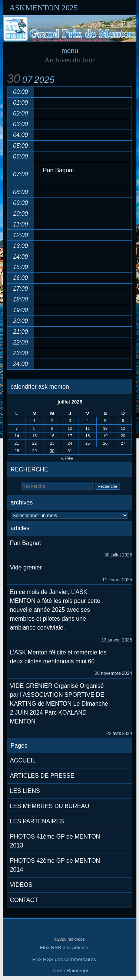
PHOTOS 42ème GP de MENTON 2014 (55, 865)
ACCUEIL (23, 760)
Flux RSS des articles (64, 948)
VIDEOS (21, 885)
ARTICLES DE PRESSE (42, 776)
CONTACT (24, 900)
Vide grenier (26, 567)
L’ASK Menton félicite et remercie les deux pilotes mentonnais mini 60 (58, 657)
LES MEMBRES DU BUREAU (50, 806)
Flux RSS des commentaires (64, 959)
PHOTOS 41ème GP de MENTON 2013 (55, 841)
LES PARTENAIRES (37, 821)
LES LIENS (25, 791)
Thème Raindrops (70, 971)
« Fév (67, 458)
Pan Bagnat (26, 543)
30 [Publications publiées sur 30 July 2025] (52, 451)
